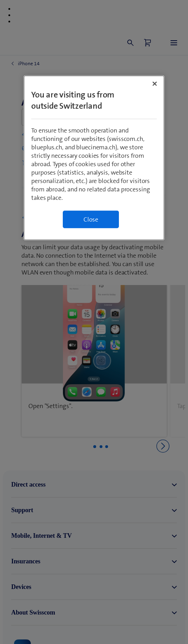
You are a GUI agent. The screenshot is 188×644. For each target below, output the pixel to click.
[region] (94, 158)
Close (91, 219)
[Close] (155, 83)
